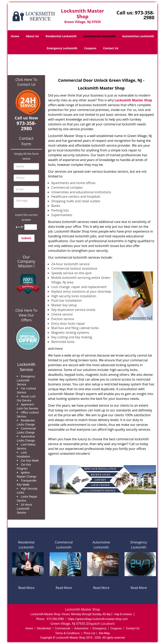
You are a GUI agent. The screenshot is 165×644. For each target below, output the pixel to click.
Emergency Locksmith (62, 48)
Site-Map (104, 633)
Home (15, 36)
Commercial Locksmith (99, 36)
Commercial (63, 628)
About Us (32, 36)
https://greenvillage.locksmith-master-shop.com (98, 619)
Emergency (99, 628)
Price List (90, 633)
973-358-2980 (145, 15)
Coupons (90, 48)
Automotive (81, 628)
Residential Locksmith (61, 36)
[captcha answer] (31, 227)
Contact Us (111, 48)
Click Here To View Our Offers (26, 315)
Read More (26, 588)
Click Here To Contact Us (26, 82)
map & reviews (123, 614)
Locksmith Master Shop (133, 100)
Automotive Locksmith (138, 36)
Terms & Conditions (67, 633)
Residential (44, 628)
